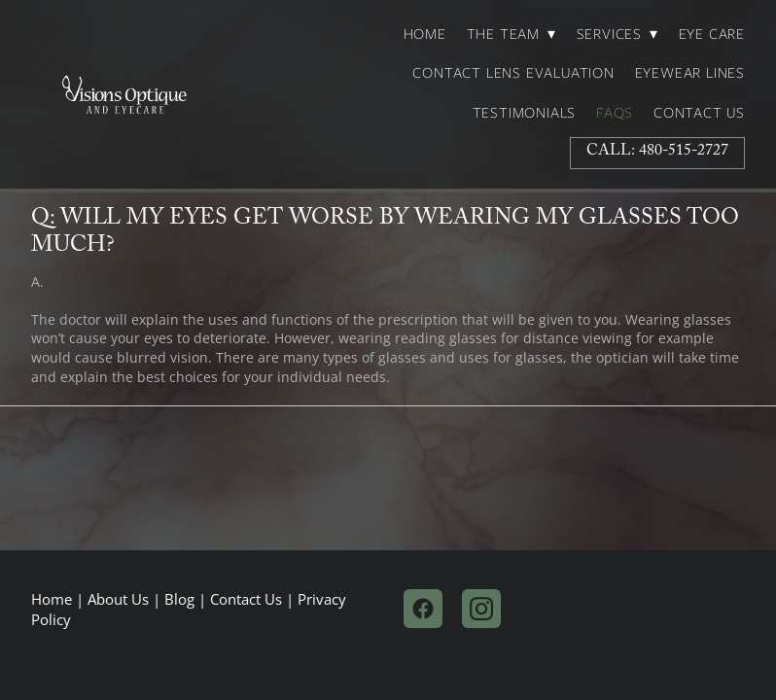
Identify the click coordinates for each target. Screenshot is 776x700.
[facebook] (423, 609)
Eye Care (712, 34)
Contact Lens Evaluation (513, 73)
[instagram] (481, 609)
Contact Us (699, 113)
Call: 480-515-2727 (657, 152)
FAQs (615, 113)
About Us (118, 599)
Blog (179, 599)
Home (425, 34)
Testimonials (525, 113)
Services (617, 34)
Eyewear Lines (690, 73)
